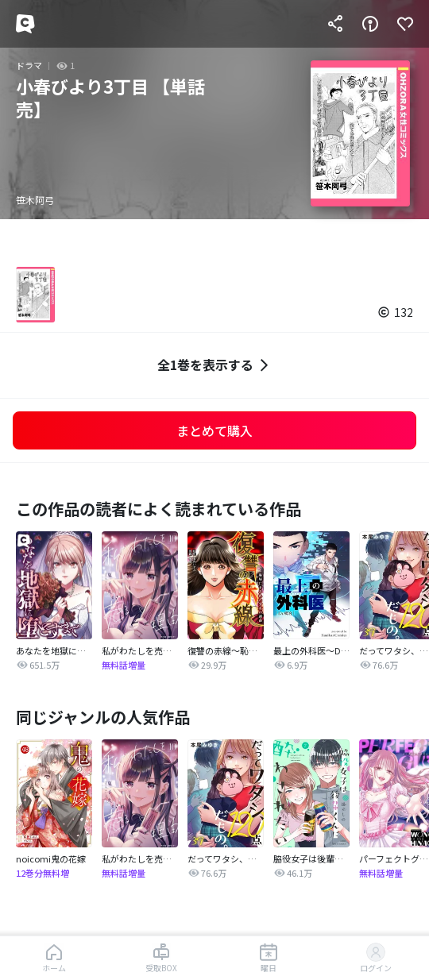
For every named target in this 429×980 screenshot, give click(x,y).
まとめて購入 (214, 430)
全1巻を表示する (215, 365)
